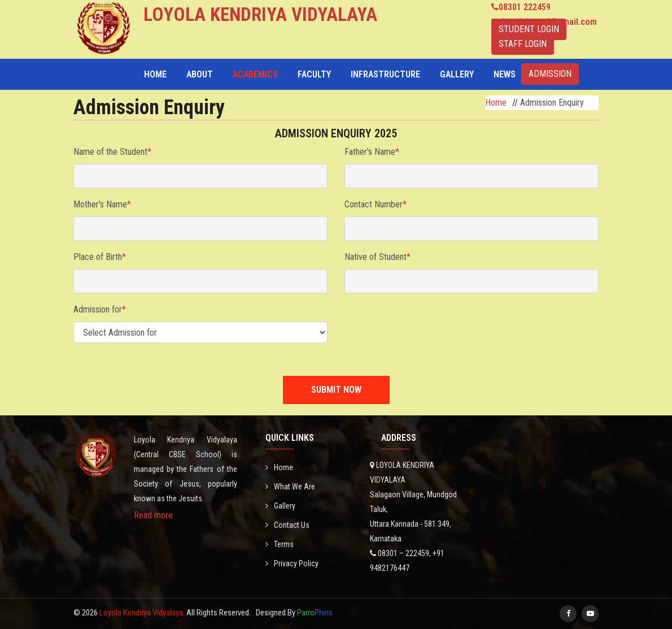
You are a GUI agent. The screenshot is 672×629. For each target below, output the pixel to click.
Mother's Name (102, 204)
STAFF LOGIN (523, 44)
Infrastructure (385, 74)
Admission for (100, 309)
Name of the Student (112, 152)
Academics (255, 74)
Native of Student (378, 257)
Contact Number (376, 204)
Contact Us (287, 525)
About (200, 74)
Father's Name (372, 152)
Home (155, 74)
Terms (280, 544)
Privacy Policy (292, 563)
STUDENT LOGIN (529, 29)
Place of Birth (100, 257)
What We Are (290, 487)
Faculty (314, 74)
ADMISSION (550, 74)
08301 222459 (525, 7)
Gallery (457, 74)
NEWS (505, 74)
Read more (153, 515)
